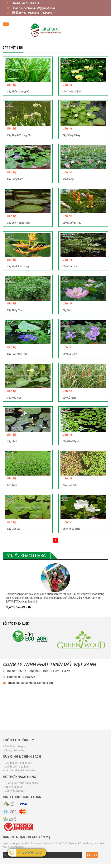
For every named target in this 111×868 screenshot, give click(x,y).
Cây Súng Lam (15, 179)
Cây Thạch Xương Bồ (19, 135)
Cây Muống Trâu (72, 223)
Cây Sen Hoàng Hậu (18, 223)
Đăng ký (92, 855)
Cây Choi (12, 441)
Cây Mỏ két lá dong (18, 266)
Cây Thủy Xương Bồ (18, 91)
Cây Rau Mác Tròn (17, 354)
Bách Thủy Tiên (71, 529)
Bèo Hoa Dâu (70, 485)
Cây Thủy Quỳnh (72, 91)
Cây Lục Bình (70, 354)
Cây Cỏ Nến (69, 398)
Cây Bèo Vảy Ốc (71, 441)
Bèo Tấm (12, 485)
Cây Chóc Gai (70, 266)
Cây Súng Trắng (71, 135)
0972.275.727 (30, 853)
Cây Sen (67, 310)
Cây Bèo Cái (14, 529)
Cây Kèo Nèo (14, 398)
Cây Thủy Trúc (15, 310)
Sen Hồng (68, 179)
